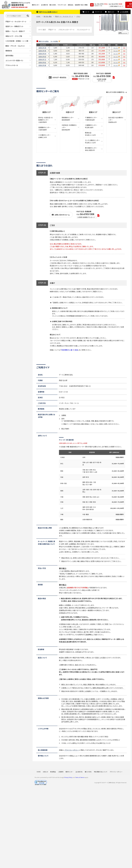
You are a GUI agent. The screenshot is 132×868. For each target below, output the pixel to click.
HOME (38, 16)
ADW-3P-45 (42, 51)
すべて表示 (42, 30)
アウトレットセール (12, 65)
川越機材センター (91, 126)
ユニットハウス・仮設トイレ (14, 60)
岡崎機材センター (68, 119)
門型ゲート (52, 30)
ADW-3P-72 (42, 59)
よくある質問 (124, 12)
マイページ (99, 12)
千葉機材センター (91, 119)
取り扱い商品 (48, 16)
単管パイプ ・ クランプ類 (14, 36)
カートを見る (54, 41)
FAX (102, 79)
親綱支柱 (9, 51)
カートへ (116, 48)
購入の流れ (53, 5)
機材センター (36, 5)
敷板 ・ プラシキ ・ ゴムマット (15, 46)
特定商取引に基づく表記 (70, 350)
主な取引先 (45, 5)
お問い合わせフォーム (62, 215)
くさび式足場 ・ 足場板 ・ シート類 (17, 41)
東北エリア (117, 112)
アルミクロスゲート (83, 30)
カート (87, 12)
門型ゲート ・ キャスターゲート (16, 22)
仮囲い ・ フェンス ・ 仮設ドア (15, 31)
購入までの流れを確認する (115, 92)
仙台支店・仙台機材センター (116, 120)
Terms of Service (80, 777)
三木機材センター (44, 136)
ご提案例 (61, 772)
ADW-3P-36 (42, 48)
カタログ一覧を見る (59, 77)
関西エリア (47, 112)
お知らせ (45, 772)
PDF (124, 48)
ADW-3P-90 (42, 65)
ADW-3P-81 (42, 62)
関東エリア (93, 112)
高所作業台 (10, 56)
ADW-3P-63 (42, 57)
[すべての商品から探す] (18, 16)
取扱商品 (53, 772)
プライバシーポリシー (72, 750)
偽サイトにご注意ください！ (48, 12)
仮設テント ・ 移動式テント (14, 26)
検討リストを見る (44, 41)
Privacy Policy (68, 777)
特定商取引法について (101, 772)
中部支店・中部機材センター (69, 127)
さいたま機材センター (92, 141)
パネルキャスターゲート (66, 30)
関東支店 (90, 134)
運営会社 (71, 5)
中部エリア (70, 112)
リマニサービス (62, 5)
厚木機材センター (91, 149)
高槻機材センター (44, 128)
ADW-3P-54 (42, 54)
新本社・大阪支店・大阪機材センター (46, 120)
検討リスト (111, 12)
